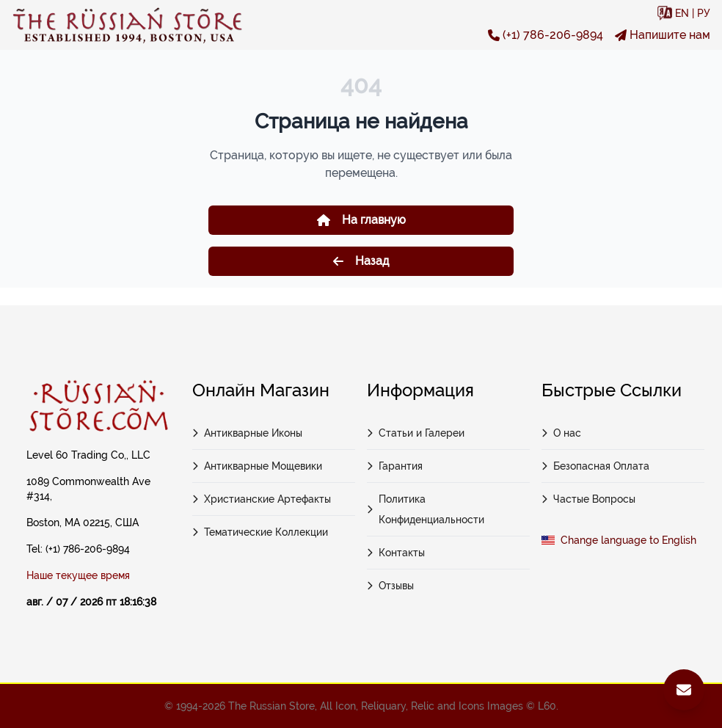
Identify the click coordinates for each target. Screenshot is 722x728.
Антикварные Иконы (247, 433)
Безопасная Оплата (595, 466)
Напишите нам (663, 35)
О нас (561, 433)
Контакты (396, 553)
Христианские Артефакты (262, 499)
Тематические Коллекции (260, 532)
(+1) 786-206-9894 (546, 35)
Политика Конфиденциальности (426, 509)
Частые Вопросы (588, 499)
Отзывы (390, 586)
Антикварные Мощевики (257, 466)
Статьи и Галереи (416, 433)
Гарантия (395, 466)
